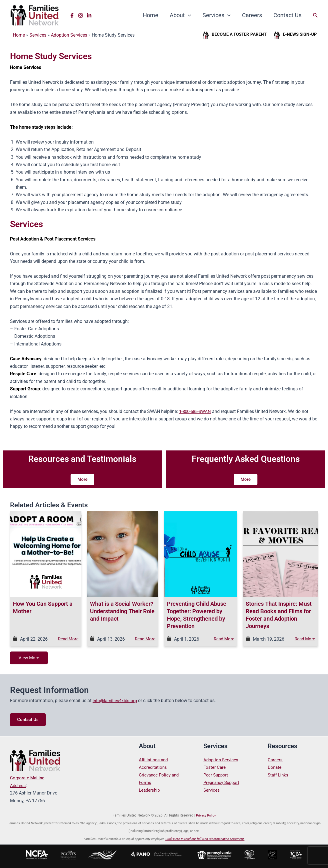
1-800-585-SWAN (196, 411)
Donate (275, 767)
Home (151, 15)
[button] (188, 15)
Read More (68, 639)
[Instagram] (81, 15)
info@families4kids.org (116, 701)
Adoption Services (69, 35)
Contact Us (287, 15)
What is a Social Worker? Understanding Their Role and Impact (122, 611)
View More (29, 658)
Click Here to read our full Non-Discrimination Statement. (205, 839)
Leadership (150, 790)
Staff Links (279, 775)
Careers (252, 15)
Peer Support (216, 775)
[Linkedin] (89, 15)
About (180, 15)
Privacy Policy (206, 815)
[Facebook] (72, 15)
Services (217, 15)
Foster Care (215, 767)
